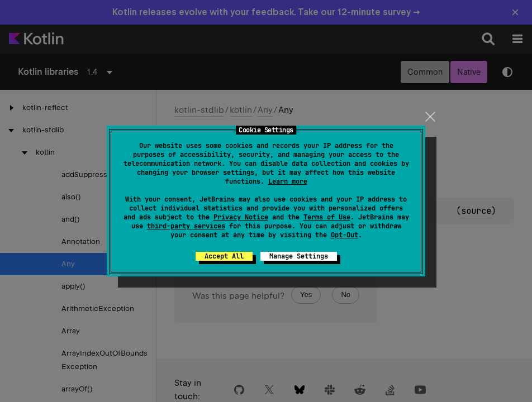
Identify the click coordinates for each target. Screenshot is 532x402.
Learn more (288, 181)
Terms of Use (327, 217)
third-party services (186, 226)
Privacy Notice (241, 217)
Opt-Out (345, 235)
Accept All (224, 256)
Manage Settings (299, 256)
